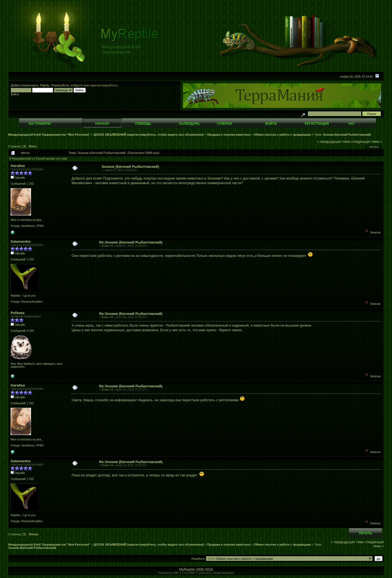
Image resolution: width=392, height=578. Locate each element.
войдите (77, 85)
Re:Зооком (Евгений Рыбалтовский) (131, 242)
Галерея (224, 124)
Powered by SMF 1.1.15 (173, 573)
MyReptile (187, 569)
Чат (351, 124)
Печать (374, 147)
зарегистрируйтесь (104, 85)
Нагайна (18, 166)
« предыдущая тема (334, 142)
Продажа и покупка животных (229, 135)
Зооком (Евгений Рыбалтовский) (347, 135)
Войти (271, 124)
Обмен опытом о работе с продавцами (282, 135)
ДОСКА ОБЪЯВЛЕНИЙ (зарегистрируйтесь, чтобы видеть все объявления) (149, 135)
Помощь (143, 124)
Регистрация (317, 124)
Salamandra (21, 241)
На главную (40, 124)
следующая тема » (367, 142)
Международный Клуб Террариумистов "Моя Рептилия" (49, 135)
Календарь (189, 124)
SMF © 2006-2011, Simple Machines (212, 573)
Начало (102, 124)
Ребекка (18, 313)
